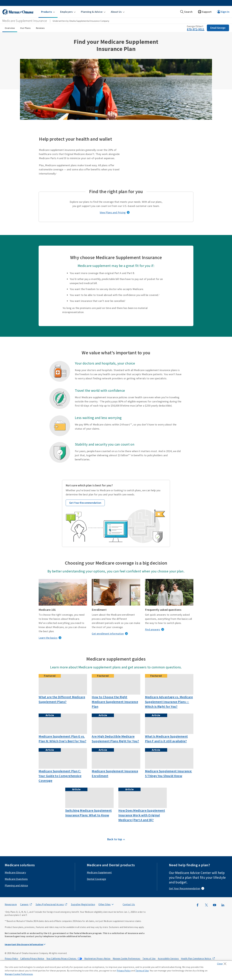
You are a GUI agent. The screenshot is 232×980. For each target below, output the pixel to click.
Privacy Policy (11, 958)
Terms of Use (149, 958)
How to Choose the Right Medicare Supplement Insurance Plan (115, 702)
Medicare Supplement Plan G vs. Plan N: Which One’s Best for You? (62, 739)
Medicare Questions (16, 879)
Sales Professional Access (50, 904)
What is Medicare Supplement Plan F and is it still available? (166, 739)
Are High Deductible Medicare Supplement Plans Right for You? (115, 739)
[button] (48, 12)
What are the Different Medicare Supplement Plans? (62, 699)
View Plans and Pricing (113, 212)
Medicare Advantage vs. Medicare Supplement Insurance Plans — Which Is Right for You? (169, 702)
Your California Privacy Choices (62, 958)
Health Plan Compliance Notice (196, 958)
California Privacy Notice (32, 958)
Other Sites (104, 904)
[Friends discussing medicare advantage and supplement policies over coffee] (169, 684)
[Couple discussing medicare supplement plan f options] (169, 724)
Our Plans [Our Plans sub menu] (25, 28)
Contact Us (129, 904)
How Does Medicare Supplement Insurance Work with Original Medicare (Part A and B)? (142, 815)
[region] (116, 970)
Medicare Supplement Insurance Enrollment (115, 773)
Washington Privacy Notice (97, 958)
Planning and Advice (16, 885)
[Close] (222, 963)
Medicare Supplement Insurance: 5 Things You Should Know (169, 773)
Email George (218, 28)
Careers (24, 904)
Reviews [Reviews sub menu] (40, 28)
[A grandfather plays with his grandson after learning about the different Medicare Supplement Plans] (63, 684)
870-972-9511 (196, 29)
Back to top (115, 839)
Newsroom (11, 904)
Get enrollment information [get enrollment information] (108, 634)
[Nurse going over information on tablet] (63, 724)
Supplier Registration (83, 904)
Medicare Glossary (15, 872)
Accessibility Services (168, 958)
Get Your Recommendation (85, 503)
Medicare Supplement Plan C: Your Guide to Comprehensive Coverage (60, 776)
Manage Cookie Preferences (127, 958)
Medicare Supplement (99, 872)
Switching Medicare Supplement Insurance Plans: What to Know (88, 813)
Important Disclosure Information (24, 944)
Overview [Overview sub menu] (10, 28)
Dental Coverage (96, 879)
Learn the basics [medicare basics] (48, 638)
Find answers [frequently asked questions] (153, 629)
